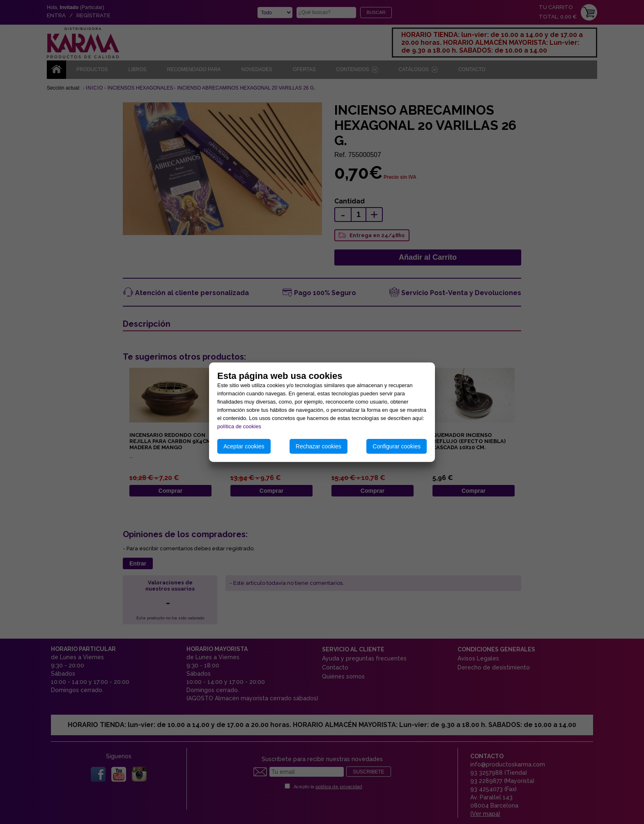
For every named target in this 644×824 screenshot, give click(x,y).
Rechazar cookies (319, 446)
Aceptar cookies (244, 446)
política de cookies (239, 426)
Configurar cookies (397, 446)
